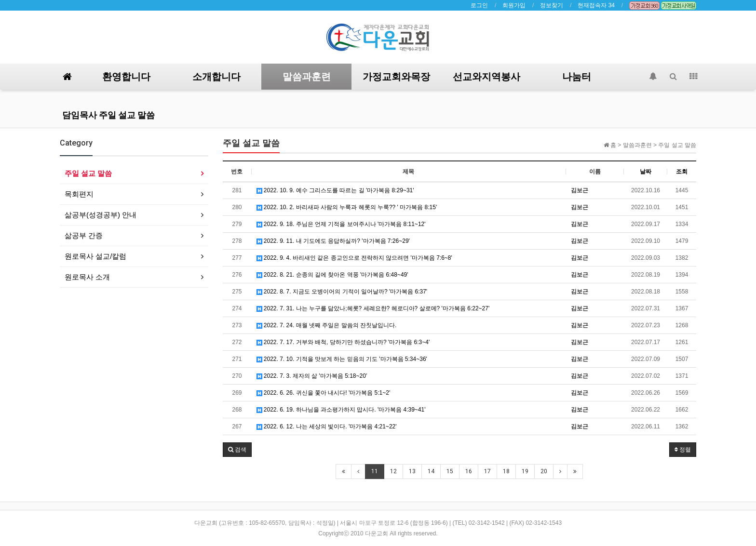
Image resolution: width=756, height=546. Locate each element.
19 (525, 471)
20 (544, 471)
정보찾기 (552, 5)
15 (450, 471)
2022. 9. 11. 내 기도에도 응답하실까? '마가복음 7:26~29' (333, 241)
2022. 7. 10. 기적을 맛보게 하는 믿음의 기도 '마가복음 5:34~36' (342, 359)
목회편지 (79, 194)
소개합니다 (216, 77)
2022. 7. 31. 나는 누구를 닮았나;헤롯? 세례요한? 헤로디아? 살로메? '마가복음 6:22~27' (373, 308)
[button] (237, 450)
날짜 (646, 172)
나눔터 (577, 77)
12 (393, 471)
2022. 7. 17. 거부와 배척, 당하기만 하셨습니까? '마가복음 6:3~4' (343, 342)
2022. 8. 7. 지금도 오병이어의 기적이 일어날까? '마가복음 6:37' (342, 292)
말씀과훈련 (307, 77)
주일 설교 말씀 (88, 173)
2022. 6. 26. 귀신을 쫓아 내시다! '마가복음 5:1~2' (324, 393)
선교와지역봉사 (486, 77)
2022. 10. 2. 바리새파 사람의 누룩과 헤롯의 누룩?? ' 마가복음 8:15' (347, 207)
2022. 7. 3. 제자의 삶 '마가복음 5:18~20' (312, 376)
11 (375, 471)
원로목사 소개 (87, 277)
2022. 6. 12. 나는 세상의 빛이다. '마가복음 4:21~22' (327, 426)
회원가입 (514, 5)
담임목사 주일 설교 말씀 (108, 115)
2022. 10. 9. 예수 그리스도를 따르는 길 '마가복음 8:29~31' (335, 190)
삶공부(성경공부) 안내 (101, 215)
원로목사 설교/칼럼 (95, 256)
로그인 (479, 5)
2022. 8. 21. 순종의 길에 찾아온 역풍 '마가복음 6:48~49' (332, 275)
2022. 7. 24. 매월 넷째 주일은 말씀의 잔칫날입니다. (327, 325)
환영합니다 (126, 77)
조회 (682, 172)
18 (506, 471)
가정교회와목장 (396, 77)
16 (469, 471)
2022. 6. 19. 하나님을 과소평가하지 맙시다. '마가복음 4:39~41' (341, 410)
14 (431, 471)
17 (487, 471)
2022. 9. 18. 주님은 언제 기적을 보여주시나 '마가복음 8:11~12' (341, 224)
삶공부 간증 (84, 235)
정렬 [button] (683, 450)
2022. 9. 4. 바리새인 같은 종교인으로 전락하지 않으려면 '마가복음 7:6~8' (354, 258)
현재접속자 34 (596, 5)
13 (412, 471)
